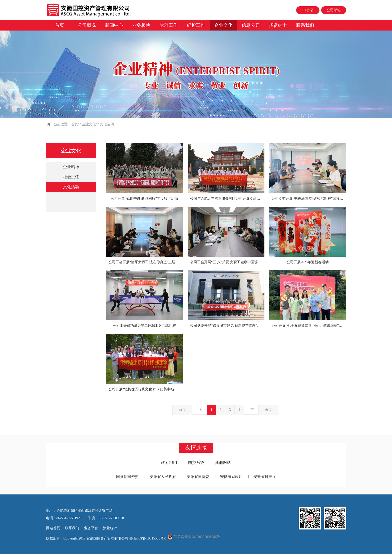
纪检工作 (196, 25)
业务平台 (91, 528)
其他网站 (223, 463)
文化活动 (71, 187)
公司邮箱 (334, 10)
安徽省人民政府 (163, 477)
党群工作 (169, 25)
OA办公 (308, 10)
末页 (268, 410)
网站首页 (53, 528)
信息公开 (251, 25)
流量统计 (110, 528)
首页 (60, 25)
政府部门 (169, 463)
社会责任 (71, 177)
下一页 (252, 411)
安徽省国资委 (198, 477)
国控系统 (196, 463)
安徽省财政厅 (231, 477)
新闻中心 (114, 25)
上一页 (200, 411)
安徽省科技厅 (265, 477)
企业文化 (223, 25)
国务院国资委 (127, 477)
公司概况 (87, 25)
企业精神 (71, 167)
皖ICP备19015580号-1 (151, 538)
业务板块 (141, 25)
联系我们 (305, 25)
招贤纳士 (278, 25)
